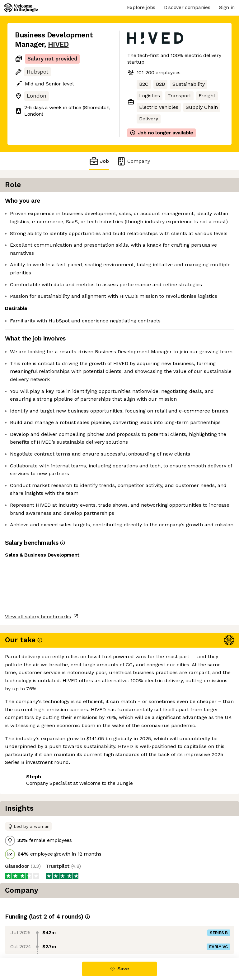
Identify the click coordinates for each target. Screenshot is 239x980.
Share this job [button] (32, 920)
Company (133, 161)
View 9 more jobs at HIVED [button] (47, 932)
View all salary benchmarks (45, 896)
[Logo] (21, 8)
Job (99, 161)
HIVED (58, 44)
